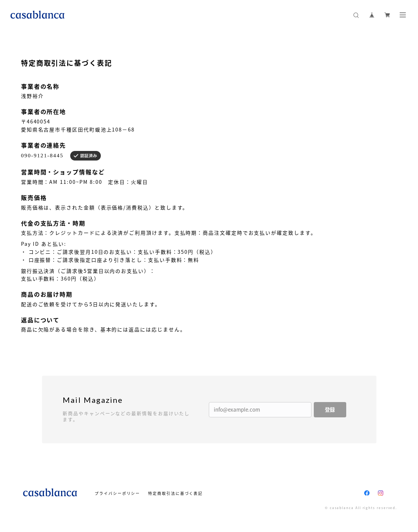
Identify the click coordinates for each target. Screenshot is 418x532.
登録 (330, 410)
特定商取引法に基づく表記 (175, 493)
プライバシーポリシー (117, 493)
